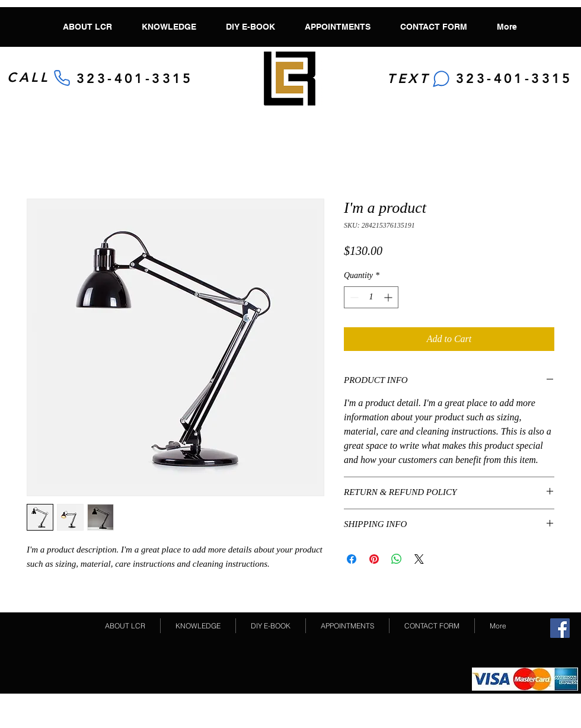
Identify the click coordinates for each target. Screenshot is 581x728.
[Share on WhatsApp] (397, 559)
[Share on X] (419, 559)
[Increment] (389, 297)
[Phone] (62, 78)
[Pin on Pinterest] (374, 559)
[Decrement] (353, 297)
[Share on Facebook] (352, 559)
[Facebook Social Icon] (560, 628)
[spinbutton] (371, 297)
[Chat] (441, 79)
